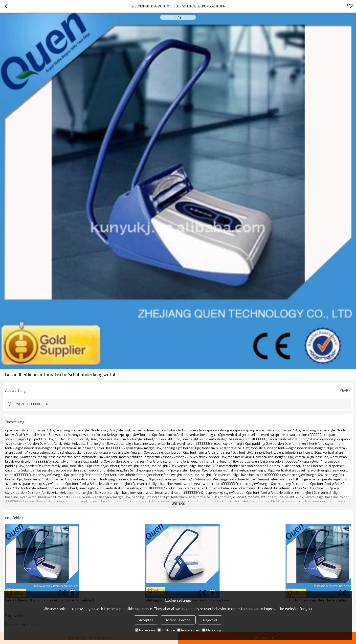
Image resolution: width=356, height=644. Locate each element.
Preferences (189, 630)
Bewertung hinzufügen (30, 404)
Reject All (210, 620)
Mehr (344, 390)
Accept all (146, 620)
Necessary (145, 630)
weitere (178, 503)
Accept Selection (178, 620)
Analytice (166, 630)
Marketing (212, 630)
